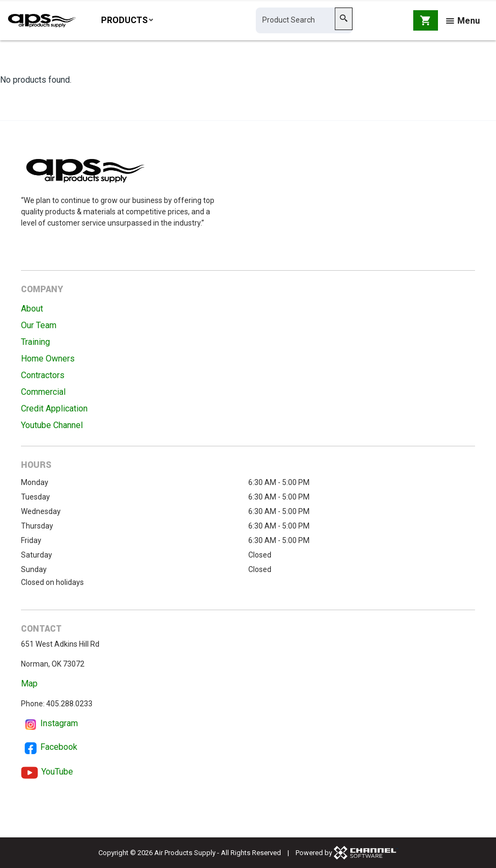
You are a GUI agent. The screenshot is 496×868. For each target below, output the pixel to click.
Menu (463, 23)
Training (35, 342)
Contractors (43, 375)
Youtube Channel (52, 425)
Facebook (59, 747)
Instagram (59, 723)
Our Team (39, 325)
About (32, 309)
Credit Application (54, 408)
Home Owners (48, 359)
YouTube (57, 772)
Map (29, 683)
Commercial (43, 392)
